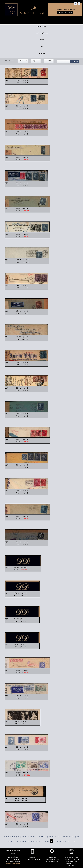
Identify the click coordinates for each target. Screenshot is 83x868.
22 (56, 837)
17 (42, 837)
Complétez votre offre (65, 13)
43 (42, 841)
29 (75, 837)
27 (70, 837)
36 (23, 841)
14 (34, 837)
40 (34, 841)
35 (20, 841)
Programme (42, 53)
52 (69, 841)
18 (45, 837)
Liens (41, 46)
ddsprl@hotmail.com (13, 864)
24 (61, 837)
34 (17, 841)
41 (37, 841)
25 (64, 837)
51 (66, 841)
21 (53, 837)
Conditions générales (41, 33)
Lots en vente (42, 26)
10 (23, 837)
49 (60, 841)
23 (58, 837)
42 (40, 841)
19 (47, 837)
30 (78, 837)
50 (63, 841)
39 (31, 841)
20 (50, 837)
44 (45, 841)
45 (48, 841)
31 (9, 841)
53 (71, 841)
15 (37, 837)
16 (39, 837)
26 (67, 837)
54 (74, 841)
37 (26, 841)
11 (26, 837)
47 (55, 841)
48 (57, 841)
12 (28, 837)
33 (14, 841)
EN (79, 3)
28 (73, 837)
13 (31, 837)
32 (12, 841)
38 (29, 841)
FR (75, 3)
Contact (42, 40)
